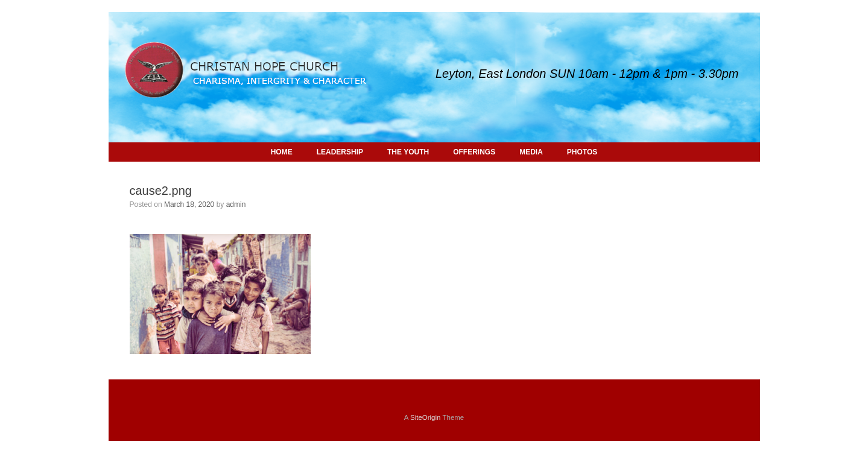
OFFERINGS (474, 152)
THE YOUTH (408, 152)
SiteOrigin (426, 417)
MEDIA (531, 152)
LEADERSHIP (340, 152)
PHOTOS (582, 152)
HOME (282, 152)
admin (236, 204)
